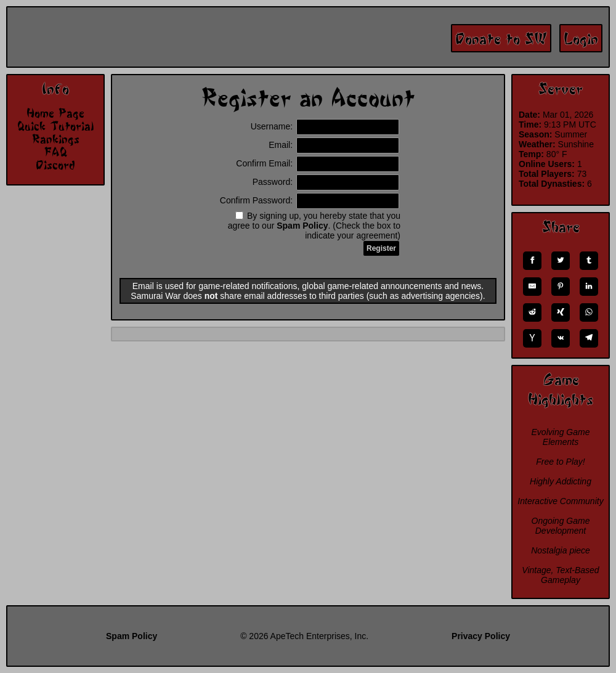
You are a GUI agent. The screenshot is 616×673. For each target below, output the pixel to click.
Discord (55, 165)
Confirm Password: (310, 200)
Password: (326, 182)
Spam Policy (302, 226)
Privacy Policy (481, 636)
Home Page (55, 113)
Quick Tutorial (55, 126)
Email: (334, 145)
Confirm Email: (318, 163)
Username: (325, 126)
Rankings (56, 139)
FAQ (55, 152)
